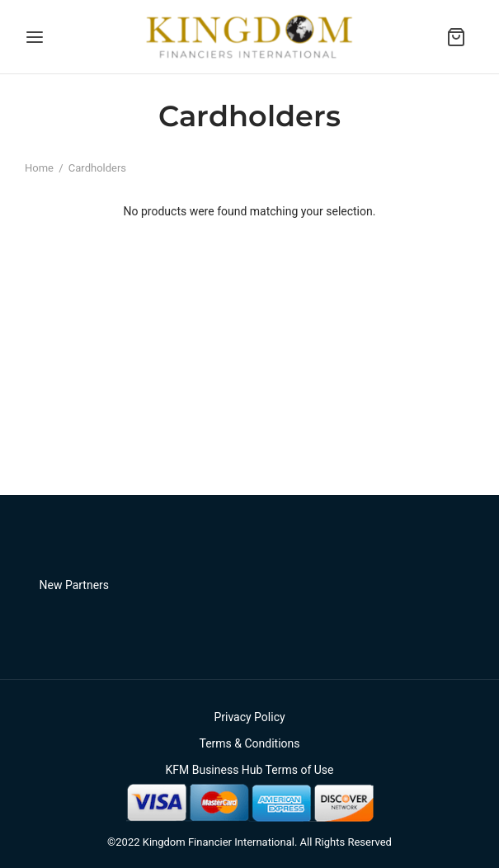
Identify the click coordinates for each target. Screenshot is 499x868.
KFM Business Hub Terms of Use (249, 770)
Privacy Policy (249, 717)
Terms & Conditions (249, 743)
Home (39, 168)
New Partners (75, 585)
